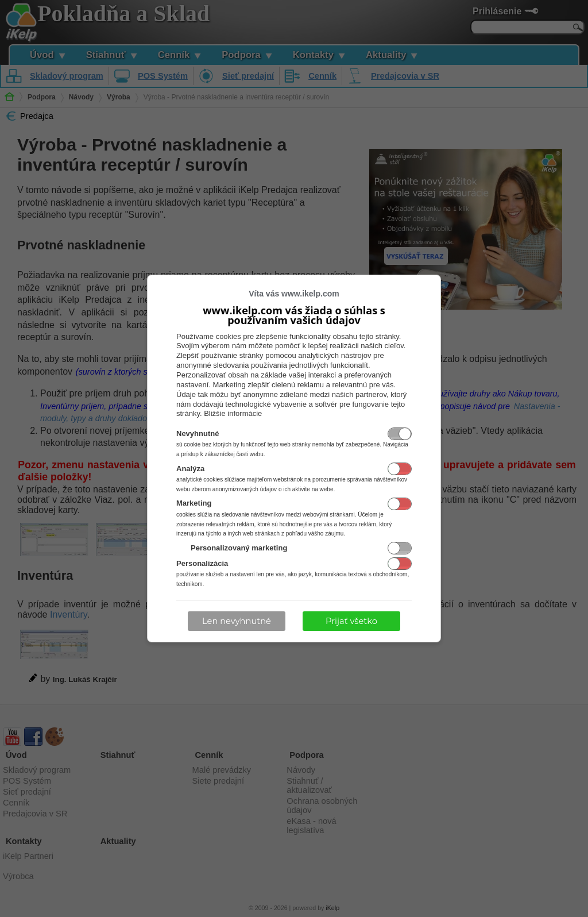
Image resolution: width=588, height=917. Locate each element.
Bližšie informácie (233, 413)
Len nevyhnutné (237, 621)
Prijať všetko (351, 621)
